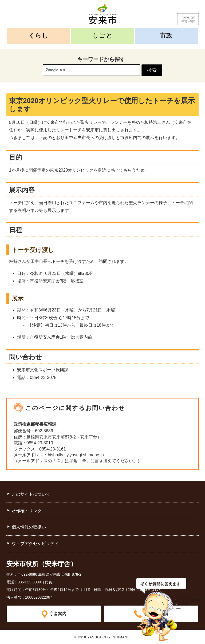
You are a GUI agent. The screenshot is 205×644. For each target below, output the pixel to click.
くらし (39, 36)
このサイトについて (31, 494)
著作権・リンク (27, 511)
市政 (166, 36)
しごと (102, 36)
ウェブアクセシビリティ (35, 544)
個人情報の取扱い (29, 527)
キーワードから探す (101, 59)
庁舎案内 (58, 613)
